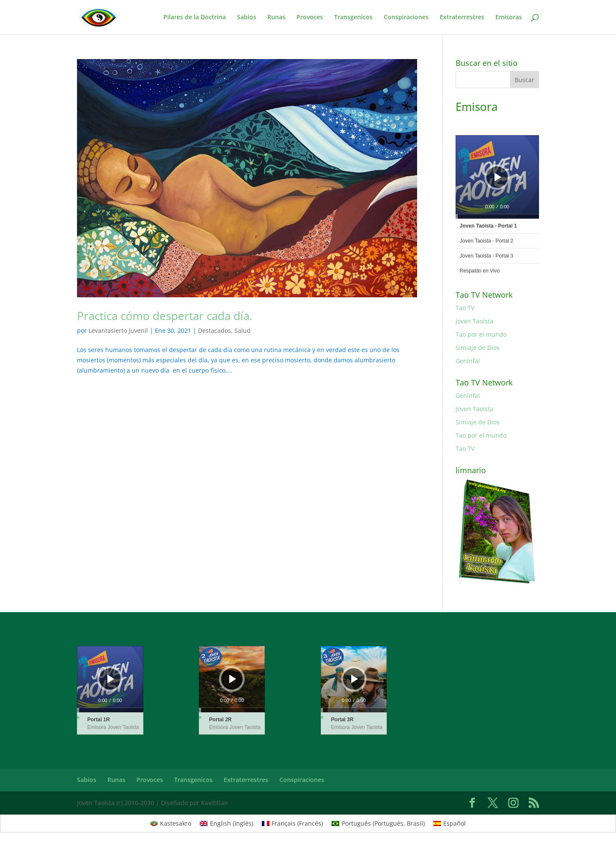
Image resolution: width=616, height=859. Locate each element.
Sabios (247, 18)
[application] (497, 177)
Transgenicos (353, 18)
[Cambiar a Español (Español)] (450, 823)
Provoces (310, 18)
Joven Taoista (474, 321)
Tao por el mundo (481, 334)
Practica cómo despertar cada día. (165, 316)
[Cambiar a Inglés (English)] (227, 823)
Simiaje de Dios (478, 348)
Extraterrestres (462, 18)
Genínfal (468, 361)
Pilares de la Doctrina (195, 18)
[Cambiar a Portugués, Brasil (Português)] (378, 823)
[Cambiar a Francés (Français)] (293, 823)
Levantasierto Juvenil (118, 330)
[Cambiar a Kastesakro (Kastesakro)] (171, 823)
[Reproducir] (498, 177)
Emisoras (509, 18)
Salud (243, 330)
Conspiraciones (406, 18)
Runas (276, 18)
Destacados (215, 330)
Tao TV (465, 308)
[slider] (497, 216)
